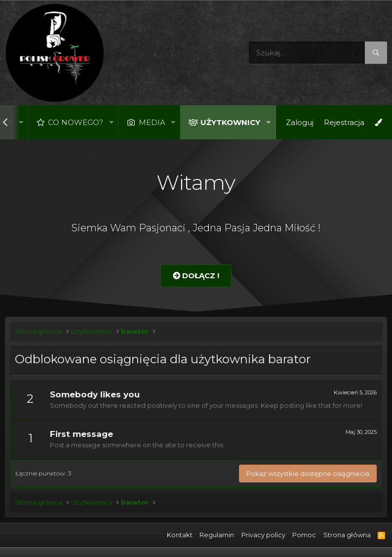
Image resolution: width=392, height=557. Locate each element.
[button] (21, 122)
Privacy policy (263, 535)
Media (152, 122)
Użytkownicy (230, 122)
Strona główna (347, 535)
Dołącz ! (196, 276)
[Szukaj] (318, 53)
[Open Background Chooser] (378, 122)
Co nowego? (76, 122)
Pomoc (304, 535)
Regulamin (217, 535)
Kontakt (180, 535)
